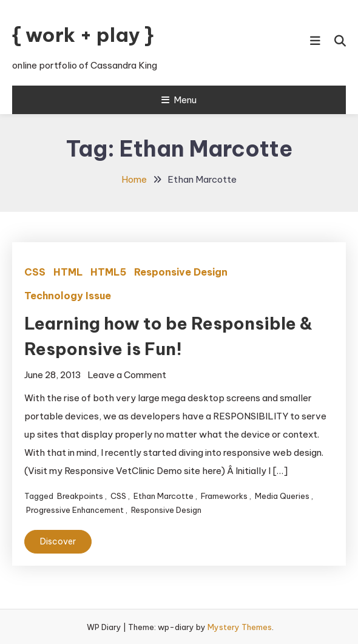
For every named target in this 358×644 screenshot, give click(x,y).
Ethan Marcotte (164, 496)
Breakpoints (80, 496)
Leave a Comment (127, 375)
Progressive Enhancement (75, 510)
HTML (68, 272)
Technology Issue (68, 296)
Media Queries (282, 496)
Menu (179, 100)
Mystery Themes (240, 627)
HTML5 (108, 272)
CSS (35, 272)
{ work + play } (83, 35)
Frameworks (224, 496)
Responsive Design (181, 272)
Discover (58, 541)
